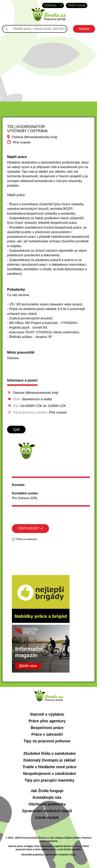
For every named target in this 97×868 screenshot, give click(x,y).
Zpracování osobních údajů (47, 811)
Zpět (16, 430)
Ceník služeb (47, 818)
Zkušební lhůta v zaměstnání (49, 753)
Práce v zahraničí (47, 734)
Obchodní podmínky (47, 804)
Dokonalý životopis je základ (49, 760)
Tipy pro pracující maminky (49, 780)
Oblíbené (53, 5)
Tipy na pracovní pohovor (47, 741)
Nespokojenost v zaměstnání (49, 774)
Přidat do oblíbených (27, 539)
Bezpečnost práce (47, 728)
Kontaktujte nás (47, 797)
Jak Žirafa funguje (47, 791)
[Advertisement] (48, 65)
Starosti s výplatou (47, 714)
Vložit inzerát (77, 5)
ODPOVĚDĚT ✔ (30, 528)
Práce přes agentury (47, 721)
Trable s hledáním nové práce (49, 767)
